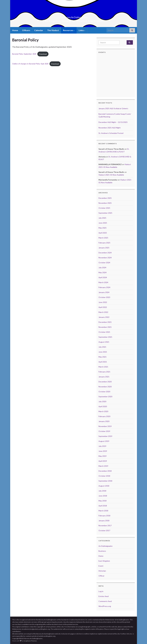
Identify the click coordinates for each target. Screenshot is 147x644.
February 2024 (104, 287)
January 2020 (104, 421)
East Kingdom (104, 561)
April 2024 (103, 277)
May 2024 (103, 272)
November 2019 (105, 426)
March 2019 (103, 466)
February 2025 (104, 243)
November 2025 (105, 203)
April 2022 (103, 307)
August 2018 (104, 486)
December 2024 (105, 253)
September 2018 (105, 481)
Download (43, 54)
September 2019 (105, 436)
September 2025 (105, 213)
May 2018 (103, 501)
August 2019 (104, 441)
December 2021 (105, 322)
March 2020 (103, 411)
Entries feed (104, 596)
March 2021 (103, 367)
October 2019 (104, 431)
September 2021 (105, 337)
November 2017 (105, 526)
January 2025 (104, 248)
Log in (101, 591)
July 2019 (102, 446)
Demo (101, 556)
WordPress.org (105, 606)
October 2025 (104, 208)
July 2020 (102, 401)
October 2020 (104, 392)
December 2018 (105, 471)
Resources (69, 30)
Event (101, 566)
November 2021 (105, 327)
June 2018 (103, 496)
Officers (26, 30)
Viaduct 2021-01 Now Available (111, 175)
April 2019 (103, 461)
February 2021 (104, 372)
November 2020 (105, 387)
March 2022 (103, 312)
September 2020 (105, 396)
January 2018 (104, 521)
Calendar (39, 30)
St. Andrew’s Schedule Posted (111, 133)
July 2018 (102, 491)
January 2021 (104, 377)
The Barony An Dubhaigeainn (74, 17)
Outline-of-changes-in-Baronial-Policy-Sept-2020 (30, 64)
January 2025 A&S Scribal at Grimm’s (113, 108)
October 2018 (104, 476)
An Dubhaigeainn (106, 546)
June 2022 (103, 302)
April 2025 (103, 233)
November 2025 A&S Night (110, 128)
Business (102, 551)
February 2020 (104, 416)
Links (82, 30)
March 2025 (103, 238)
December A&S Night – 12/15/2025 (113, 122)
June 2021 (103, 352)
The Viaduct (53, 30)
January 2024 (104, 292)
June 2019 (103, 451)
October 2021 (104, 332)
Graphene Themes (30, 641)
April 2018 (103, 506)
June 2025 (103, 223)
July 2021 (102, 347)
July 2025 (102, 218)
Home (15, 30)
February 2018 (104, 516)
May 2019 (103, 456)
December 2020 (105, 382)
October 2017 (104, 530)
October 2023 (104, 297)
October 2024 (104, 263)
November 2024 (105, 258)
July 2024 (102, 267)
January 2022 (104, 317)
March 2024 (103, 282)
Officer (101, 576)
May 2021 (103, 357)
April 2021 (103, 362)
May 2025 (103, 228)
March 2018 (103, 511)
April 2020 (103, 406)
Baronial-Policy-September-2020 (24, 54)
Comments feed (105, 601)
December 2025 (105, 198)
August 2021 (104, 342)
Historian (102, 571)
